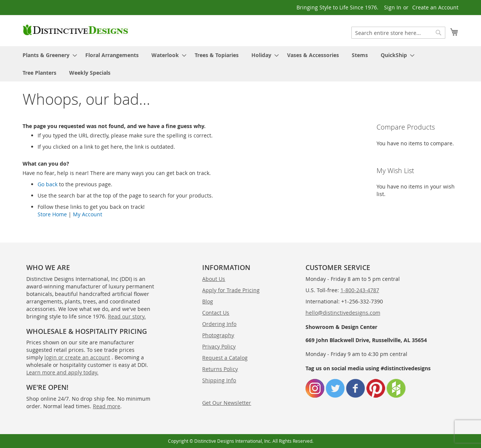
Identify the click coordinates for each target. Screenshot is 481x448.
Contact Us (216, 313)
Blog (208, 301)
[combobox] (398, 33)
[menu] (240, 64)
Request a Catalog (225, 358)
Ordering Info (219, 324)
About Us (214, 279)
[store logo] (76, 30)
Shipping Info (219, 380)
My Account (88, 214)
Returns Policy (220, 369)
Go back (48, 184)
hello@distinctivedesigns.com (343, 313)
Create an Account (435, 7)
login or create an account (77, 357)
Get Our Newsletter (227, 403)
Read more (107, 406)
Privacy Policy (219, 346)
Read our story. (127, 316)
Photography (218, 335)
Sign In (393, 7)
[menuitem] (48, 55)
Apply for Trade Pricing (231, 290)
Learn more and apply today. (62, 372)
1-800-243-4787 (360, 290)
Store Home (52, 214)
